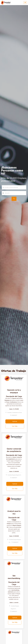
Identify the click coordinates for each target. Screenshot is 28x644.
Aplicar (15, 421)
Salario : (11, 409)
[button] (25, 3)
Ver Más (15, 426)
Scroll (25, 640)
